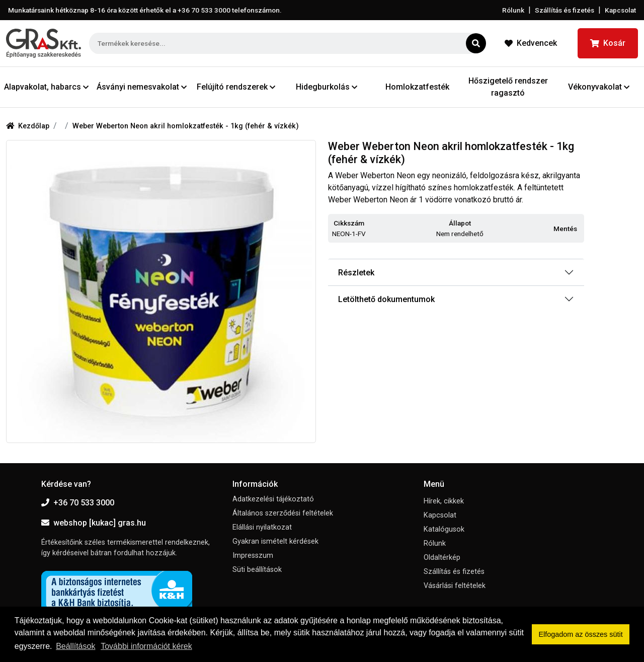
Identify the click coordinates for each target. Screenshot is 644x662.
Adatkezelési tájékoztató (273, 499)
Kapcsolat (620, 10)
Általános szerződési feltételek (283, 513)
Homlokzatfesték (417, 87)
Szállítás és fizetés (565, 10)
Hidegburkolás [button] (327, 87)
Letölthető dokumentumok (386, 299)
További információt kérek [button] (146, 646)
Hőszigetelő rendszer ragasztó (508, 87)
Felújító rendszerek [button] (236, 87)
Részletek (356, 273)
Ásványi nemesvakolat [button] (142, 87)
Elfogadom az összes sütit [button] (581, 634)
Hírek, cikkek (444, 501)
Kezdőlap (28, 126)
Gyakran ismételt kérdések (275, 541)
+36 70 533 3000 (78, 503)
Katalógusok (444, 529)
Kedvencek (531, 43)
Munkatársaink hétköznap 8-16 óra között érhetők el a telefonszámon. (145, 10)
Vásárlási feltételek (455, 586)
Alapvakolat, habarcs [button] (46, 87)
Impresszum (253, 556)
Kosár (608, 43)
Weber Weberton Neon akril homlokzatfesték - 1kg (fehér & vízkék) (186, 126)
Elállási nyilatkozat (262, 527)
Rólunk (513, 10)
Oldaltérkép (442, 558)
